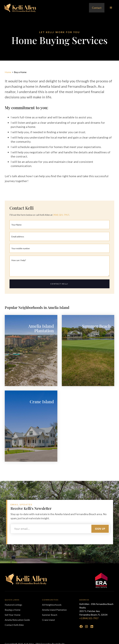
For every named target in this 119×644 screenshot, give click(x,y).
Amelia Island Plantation (54, 610)
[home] (20, 8)
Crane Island (48, 620)
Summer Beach (50, 615)
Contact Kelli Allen (14, 625)
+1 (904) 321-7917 (89, 618)
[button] (111, 8)
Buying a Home (13, 610)
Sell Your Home (13, 615)
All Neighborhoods (52, 605)
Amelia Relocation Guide (17, 620)
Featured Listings (13, 605)
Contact (97, 8)
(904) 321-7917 (61, 215)
